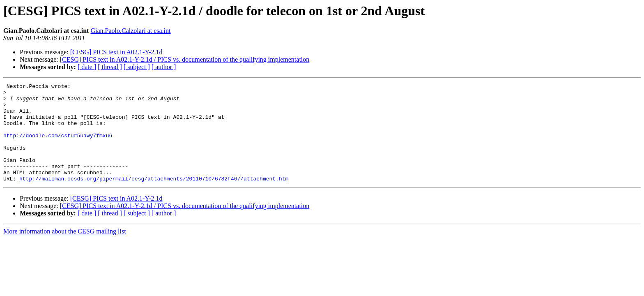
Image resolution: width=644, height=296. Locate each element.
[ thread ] (110, 67)
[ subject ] (137, 67)
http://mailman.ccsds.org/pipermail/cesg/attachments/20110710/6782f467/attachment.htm (154, 198)
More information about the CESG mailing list (65, 251)
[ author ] (164, 67)
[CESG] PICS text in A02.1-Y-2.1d (116, 52)
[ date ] (87, 67)
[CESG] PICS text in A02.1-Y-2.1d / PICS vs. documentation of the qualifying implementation (185, 59)
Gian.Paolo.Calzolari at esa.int (130, 31)
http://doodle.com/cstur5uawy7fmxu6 (58, 146)
